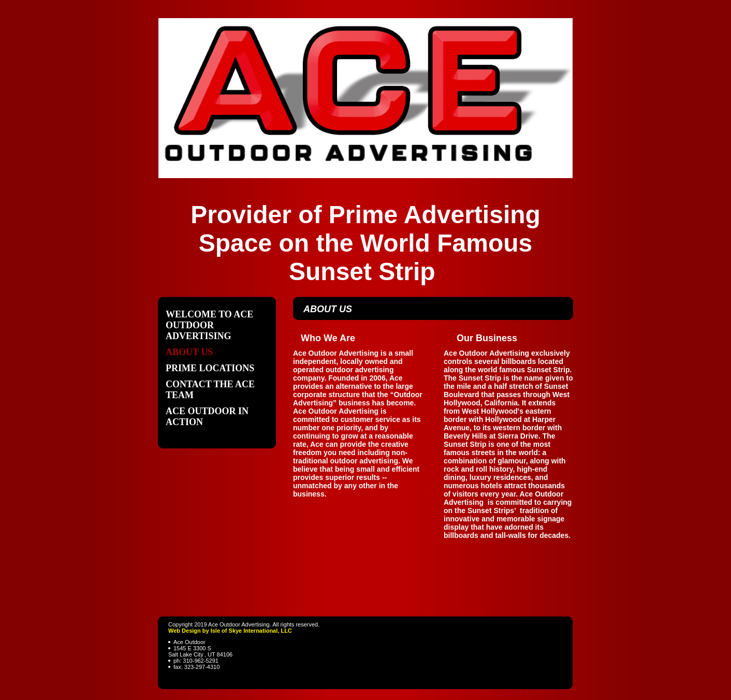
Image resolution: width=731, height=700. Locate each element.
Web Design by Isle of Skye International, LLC (230, 631)
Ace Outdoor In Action (207, 417)
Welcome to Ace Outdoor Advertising (209, 325)
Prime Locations (210, 368)
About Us (189, 352)
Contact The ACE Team (210, 390)
